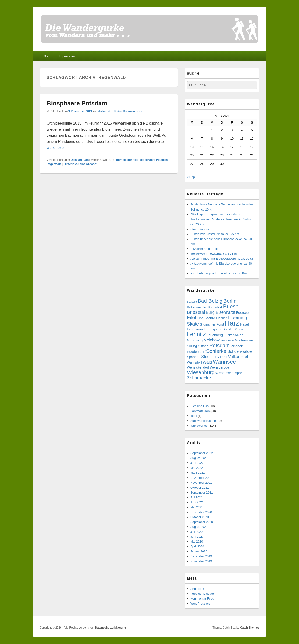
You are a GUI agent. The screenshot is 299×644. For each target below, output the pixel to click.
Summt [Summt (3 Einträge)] (222, 357)
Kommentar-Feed (202, 599)
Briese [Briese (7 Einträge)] (231, 307)
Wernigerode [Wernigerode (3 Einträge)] (220, 367)
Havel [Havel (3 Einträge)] (244, 324)
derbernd (104, 111)
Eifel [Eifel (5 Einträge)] (191, 318)
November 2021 (201, 483)
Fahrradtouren (200, 411)
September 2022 (202, 453)
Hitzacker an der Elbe (205, 249)
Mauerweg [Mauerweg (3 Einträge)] (195, 340)
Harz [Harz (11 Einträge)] (232, 323)
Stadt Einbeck (200, 229)
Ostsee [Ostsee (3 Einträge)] (203, 346)
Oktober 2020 (200, 517)
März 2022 (198, 473)
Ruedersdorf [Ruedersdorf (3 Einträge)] (196, 352)
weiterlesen (58, 148)
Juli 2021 (196, 497)
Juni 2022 (197, 463)
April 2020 (197, 546)
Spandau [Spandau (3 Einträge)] (194, 357)
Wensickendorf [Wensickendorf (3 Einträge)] (198, 367)
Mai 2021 (197, 507)
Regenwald (54, 164)
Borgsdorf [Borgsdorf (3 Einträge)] (215, 307)
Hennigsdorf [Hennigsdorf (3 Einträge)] (214, 329)
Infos (194, 416)
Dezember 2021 (201, 478)
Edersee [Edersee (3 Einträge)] (242, 313)
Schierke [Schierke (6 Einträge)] (216, 351)
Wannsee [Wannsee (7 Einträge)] (224, 362)
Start (47, 56)
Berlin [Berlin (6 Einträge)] (230, 301)
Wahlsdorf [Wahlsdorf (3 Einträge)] (194, 362)
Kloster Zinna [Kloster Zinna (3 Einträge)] (233, 329)
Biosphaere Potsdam (77, 103)
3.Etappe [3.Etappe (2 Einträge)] (192, 302)
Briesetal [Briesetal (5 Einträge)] (196, 312)
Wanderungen (200, 426)
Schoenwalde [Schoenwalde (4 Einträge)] (240, 351)
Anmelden (197, 589)
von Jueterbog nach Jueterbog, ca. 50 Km (219, 273)
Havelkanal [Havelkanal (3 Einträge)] (195, 329)
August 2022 (199, 458)
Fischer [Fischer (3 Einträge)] (221, 318)
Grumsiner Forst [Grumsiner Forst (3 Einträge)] (212, 324)
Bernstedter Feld (127, 160)
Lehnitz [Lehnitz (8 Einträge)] (196, 334)
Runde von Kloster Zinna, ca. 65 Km (215, 234)
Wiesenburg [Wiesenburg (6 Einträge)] (201, 372)
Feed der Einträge (203, 594)
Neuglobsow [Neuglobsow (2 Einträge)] (227, 340)
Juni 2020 (197, 537)
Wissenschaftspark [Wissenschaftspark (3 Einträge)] (230, 373)
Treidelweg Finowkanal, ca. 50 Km (214, 254)
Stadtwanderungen (203, 421)
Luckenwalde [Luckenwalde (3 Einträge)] (234, 335)
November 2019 (201, 561)
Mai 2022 (197, 468)
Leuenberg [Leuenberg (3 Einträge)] (215, 335)
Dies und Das (80, 160)
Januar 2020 (199, 551)
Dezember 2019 (201, 556)
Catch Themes (250, 628)
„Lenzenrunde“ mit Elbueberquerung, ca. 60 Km (222, 259)
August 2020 (199, 527)
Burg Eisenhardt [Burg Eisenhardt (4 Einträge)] (221, 312)
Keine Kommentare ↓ (128, 111)
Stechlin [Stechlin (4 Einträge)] (208, 357)
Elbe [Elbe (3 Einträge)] (200, 318)
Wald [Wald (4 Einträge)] (207, 362)
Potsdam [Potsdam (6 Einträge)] (219, 345)
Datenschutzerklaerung (111, 628)
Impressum (67, 56)
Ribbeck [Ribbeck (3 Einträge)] (237, 346)
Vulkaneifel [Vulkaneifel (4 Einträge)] (238, 357)
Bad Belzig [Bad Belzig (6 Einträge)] (210, 301)
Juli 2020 (196, 532)
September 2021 (202, 492)
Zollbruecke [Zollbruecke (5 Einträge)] (199, 378)
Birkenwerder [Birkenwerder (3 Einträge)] (197, 307)
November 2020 (201, 512)
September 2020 (202, 522)
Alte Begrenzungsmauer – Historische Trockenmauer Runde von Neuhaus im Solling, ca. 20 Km (222, 219)
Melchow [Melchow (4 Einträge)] (212, 340)
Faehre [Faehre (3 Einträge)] (210, 318)
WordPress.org (200, 603)
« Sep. (191, 177)
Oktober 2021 (200, 488)
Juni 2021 (197, 502)
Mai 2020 (197, 542)
